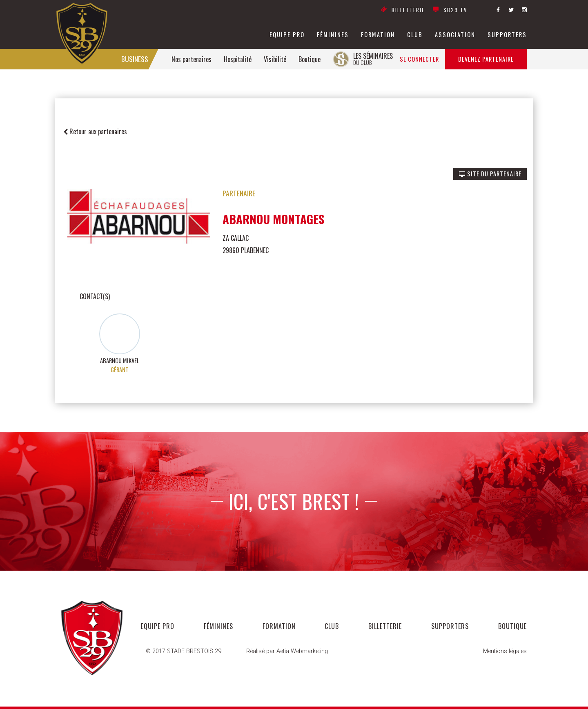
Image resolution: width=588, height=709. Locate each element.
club (415, 35)
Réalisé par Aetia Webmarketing (287, 651)
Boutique (310, 59)
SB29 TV (450, 10)
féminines (333, 35)
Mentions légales (505, 651)
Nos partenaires (192, 59)
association (455, 35)
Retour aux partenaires (95, 131)
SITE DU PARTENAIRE (490, 174)
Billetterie (403, 10)
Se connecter (419, 59)
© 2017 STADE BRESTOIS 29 (184, 651)
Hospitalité (238, 59)
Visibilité (275, 59)
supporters (507, 35)
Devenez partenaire (486, 59)
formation (378, 35)
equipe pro (287, 35)
